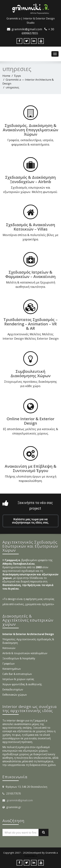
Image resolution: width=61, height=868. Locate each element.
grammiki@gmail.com (20, 800)
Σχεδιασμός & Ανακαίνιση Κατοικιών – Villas (31, 227)
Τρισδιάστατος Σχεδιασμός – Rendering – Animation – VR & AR (30, 324)
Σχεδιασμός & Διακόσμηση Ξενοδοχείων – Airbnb (30, 179)
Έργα (17, 76)
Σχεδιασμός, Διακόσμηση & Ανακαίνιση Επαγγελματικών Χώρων (30, 130)
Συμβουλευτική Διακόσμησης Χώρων (31, 373)
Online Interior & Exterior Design (30, 421)
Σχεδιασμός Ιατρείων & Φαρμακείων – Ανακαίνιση (30, 274)
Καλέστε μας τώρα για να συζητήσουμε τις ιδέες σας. (30, 521)
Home (6, 76)
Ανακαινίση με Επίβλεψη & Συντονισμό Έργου (31, 468)
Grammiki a (31, 856)
